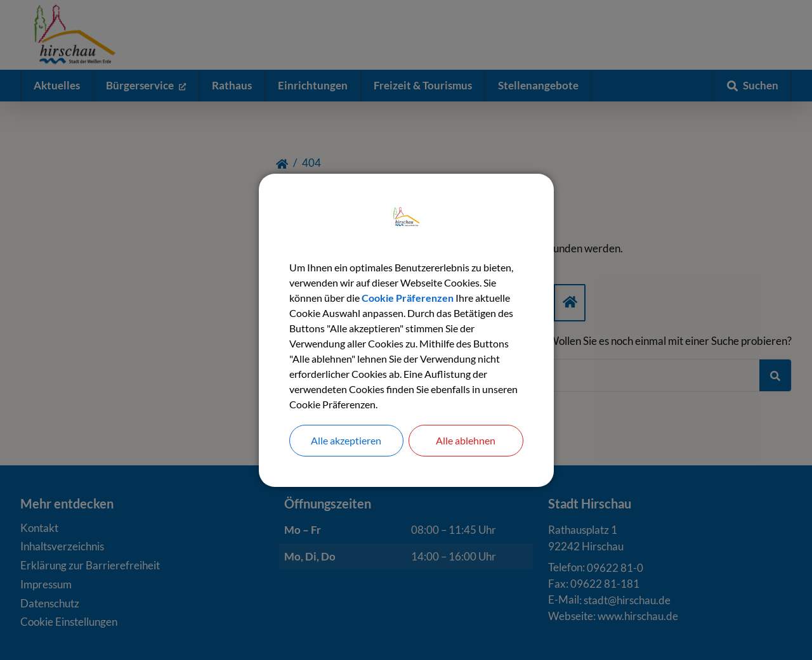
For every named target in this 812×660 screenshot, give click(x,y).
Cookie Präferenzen (408, 298)
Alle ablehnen (466, 440)
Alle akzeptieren (346, 440)
